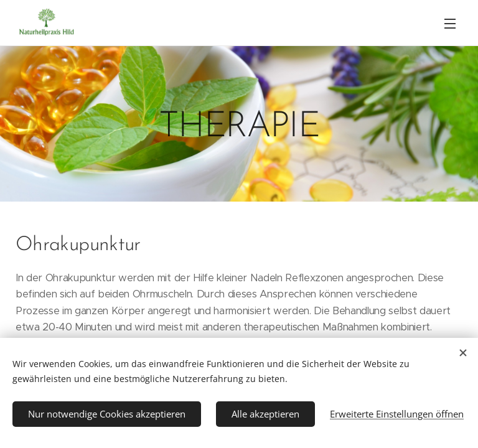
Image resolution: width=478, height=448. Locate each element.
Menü (450, 24)
